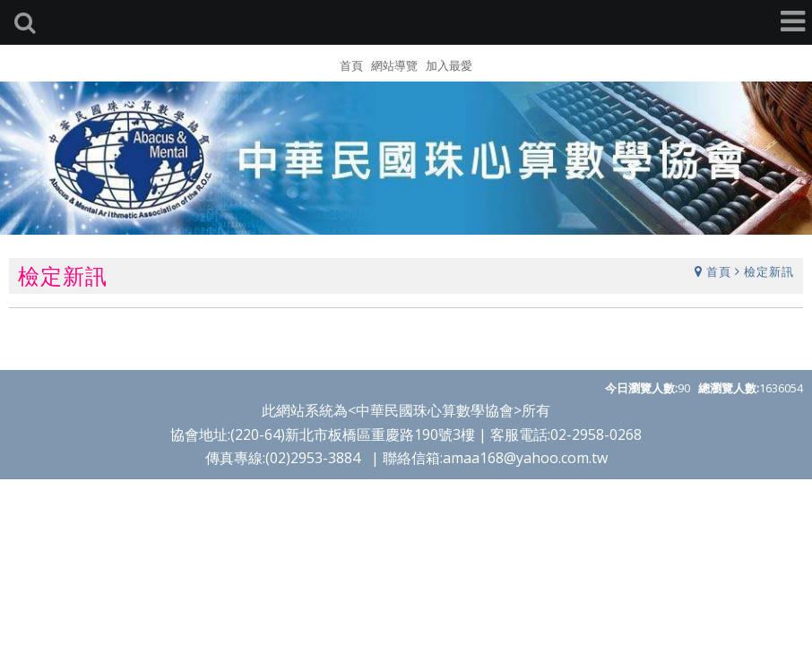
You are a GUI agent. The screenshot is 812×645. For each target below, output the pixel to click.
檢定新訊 (769, 271)
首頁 (719, 271)
